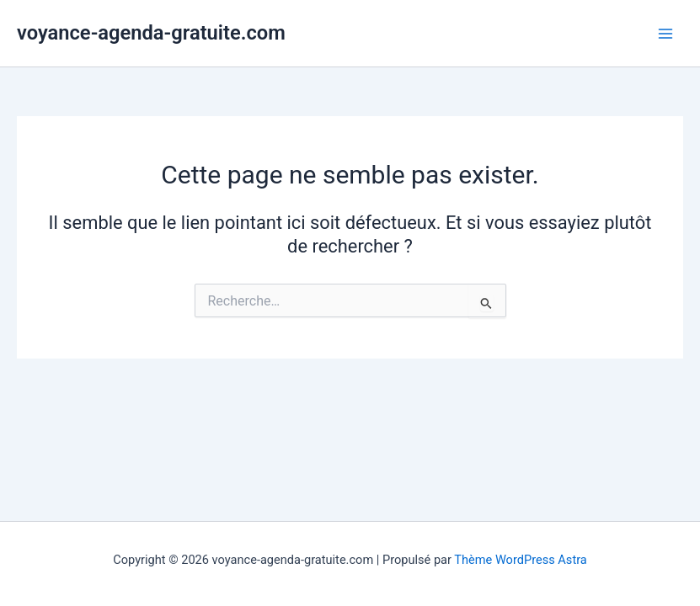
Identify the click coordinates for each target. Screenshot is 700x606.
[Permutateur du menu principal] (665, 34)
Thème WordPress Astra (520, 560)
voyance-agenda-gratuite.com (151, 33)
